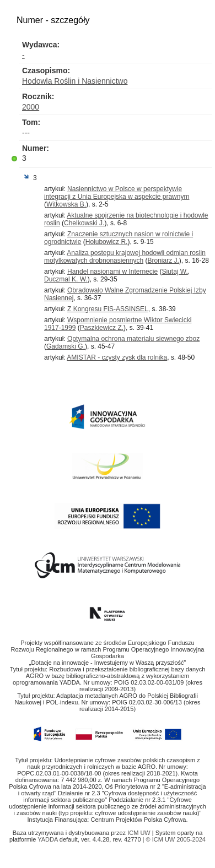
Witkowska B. (66, 204)
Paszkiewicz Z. (102, 328)
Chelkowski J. (84, 223)
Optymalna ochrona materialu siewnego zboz (133, 339)
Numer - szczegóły (53, 20)
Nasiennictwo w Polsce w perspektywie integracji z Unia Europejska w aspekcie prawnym (117, 193)
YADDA (49, 839)
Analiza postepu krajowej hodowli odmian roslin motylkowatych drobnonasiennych (125, 257)
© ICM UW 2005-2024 (176, 839)
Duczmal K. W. (66, 279)
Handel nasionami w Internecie (112, 272)
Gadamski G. (66, 346)
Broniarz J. (163, 261)
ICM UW (140, 833)
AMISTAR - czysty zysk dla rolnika (117, 357)
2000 (31, 107)
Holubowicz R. (107, 242)
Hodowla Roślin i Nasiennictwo (75, 81)
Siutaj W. (174, 272)
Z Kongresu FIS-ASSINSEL (108, 309)
